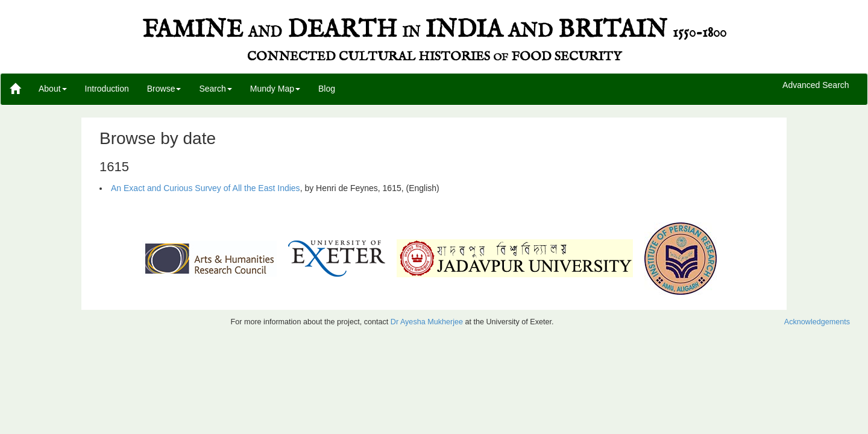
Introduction (107, 89)
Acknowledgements (817, 322)
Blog (327, 89)
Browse (164, 89)
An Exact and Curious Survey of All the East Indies (206, 188)
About (53, 89)
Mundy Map (275, 89)
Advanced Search (816, 86)
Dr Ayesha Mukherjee (427, 322)
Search (215, 89)
